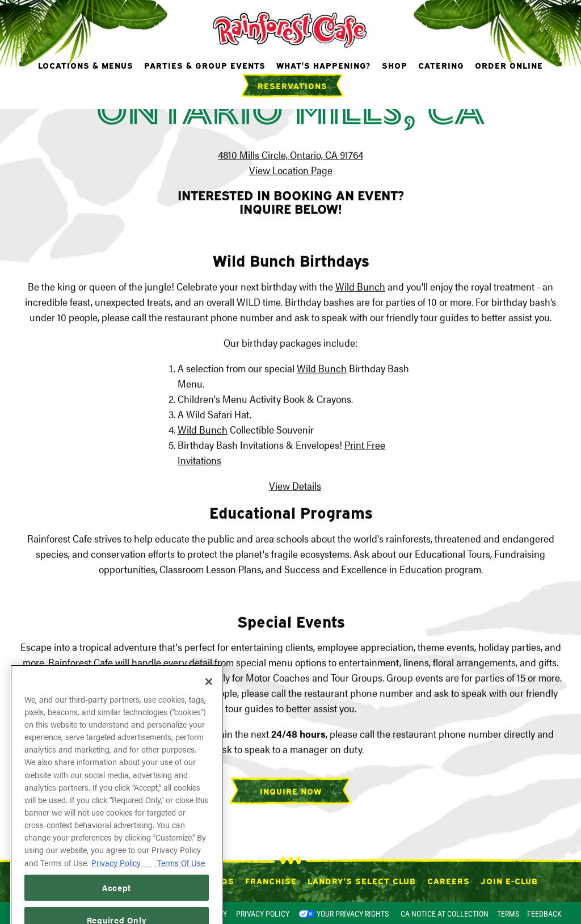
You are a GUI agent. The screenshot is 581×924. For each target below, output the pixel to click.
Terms (508, 914)
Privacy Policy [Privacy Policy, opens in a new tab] (122, 883)
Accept (117, 908)
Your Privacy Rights (353, 914)
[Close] (209, 702)
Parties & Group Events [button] (205, 65)
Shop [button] (395, 65)
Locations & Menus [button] (86, 65)
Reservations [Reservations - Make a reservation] (292, 85)
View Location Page (291, 171)
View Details (295, 487)
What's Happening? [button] (323, 65)
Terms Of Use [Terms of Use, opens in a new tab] (180, 883)
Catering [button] (441, 65)
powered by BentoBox (59, 913)
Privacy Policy (263, 914)
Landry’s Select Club (362, 880)
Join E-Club (509, 880)
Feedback (544, 914)
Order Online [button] (509, 65)
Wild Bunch (360, 287)
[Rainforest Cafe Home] (291, 28)
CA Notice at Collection (445, 914)
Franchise (271, 880)
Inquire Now (291, 792)
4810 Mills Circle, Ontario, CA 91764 (290, 156)
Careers (449, 880)
